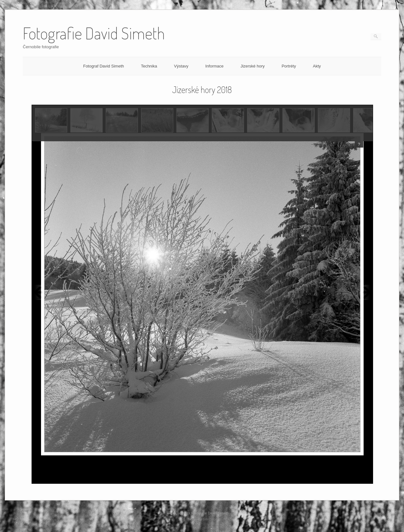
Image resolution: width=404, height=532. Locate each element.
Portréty (289, 66)
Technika (149, 66)
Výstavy (181, 66)
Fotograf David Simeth (103, 66)
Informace (214, 66)
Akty (317, 66)
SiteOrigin (210, 519)
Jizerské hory (253, 66)
